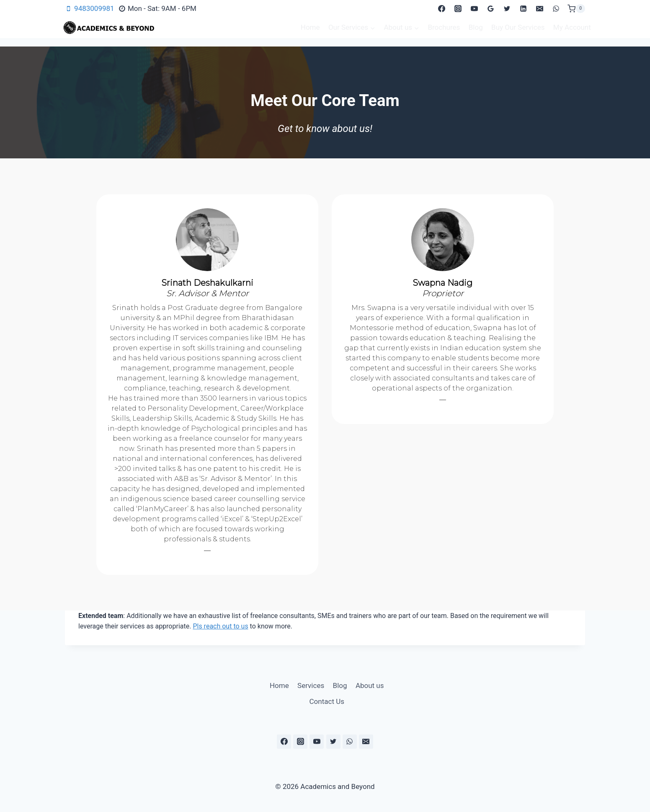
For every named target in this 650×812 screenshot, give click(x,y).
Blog (476, 27)
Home (310, 27)
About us (370, 685)
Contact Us (327, 701)
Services (311, 685)
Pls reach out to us (220, 626)
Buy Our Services (518, 27)
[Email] (540, 9)
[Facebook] (441, 9)
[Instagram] (458, 9)
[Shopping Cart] (576, 9)
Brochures (444, 27)
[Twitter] (507, 9)
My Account (572, 27)
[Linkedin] (524, 9)
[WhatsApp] (556, 9)
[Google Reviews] (491, 9)
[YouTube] (474, 9)
